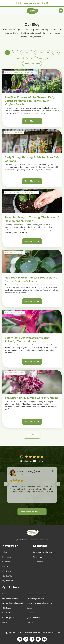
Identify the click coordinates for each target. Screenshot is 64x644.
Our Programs (8, 618)
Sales (5, 552)
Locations (7, 557)
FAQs (5, 622)
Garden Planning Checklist (38, 594)
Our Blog (6, 562)
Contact (30, 613)
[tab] (7, 53)
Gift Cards (7, 608)
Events (5, 566)
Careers (30, 608)
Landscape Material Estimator (40, 603)
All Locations (39, 562)
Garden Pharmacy (10, 599)
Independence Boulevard (44, 552)
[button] (32, 435)
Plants (5, 594)
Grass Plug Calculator (36, 599)
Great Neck (38, 557)
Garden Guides (9, 613)
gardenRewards (34, 618)
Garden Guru (8, 576)
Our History (7, 571)
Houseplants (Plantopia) (13, 603)
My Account (8, 581)
